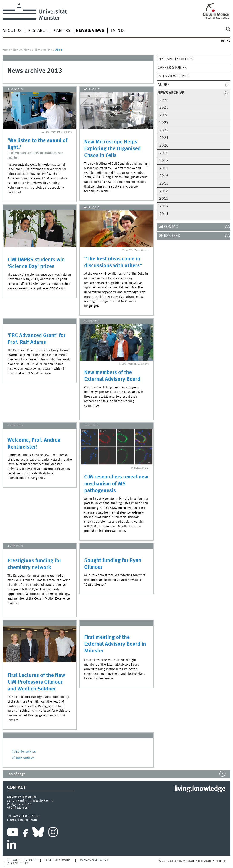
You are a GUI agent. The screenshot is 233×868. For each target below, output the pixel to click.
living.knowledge (200, 789)
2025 (164, 107)
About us (12, 31)
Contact (172, 227)
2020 (164, 145)
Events (118, 31)
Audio (163, 85)
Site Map (13, 860)
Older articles (25, 758)
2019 (164, 153)
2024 (164, 115)
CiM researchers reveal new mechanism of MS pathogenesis (116, 484)
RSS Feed (172, 236)
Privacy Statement (94, 860)
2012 (164, 206)
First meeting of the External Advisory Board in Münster (115, 644)
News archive (43, 50)
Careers (62, 31)
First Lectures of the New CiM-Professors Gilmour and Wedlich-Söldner (36, 682)
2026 (164, 100)
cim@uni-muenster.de (22, 820)
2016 (164, 176)
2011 (164, 214)
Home (6, 50)
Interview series (174, 76)
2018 (164, 161)
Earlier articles (26, 752)
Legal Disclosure (58, 860)
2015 (164, 183)
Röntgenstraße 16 (19, 804)
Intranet (31, 860)
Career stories (172, 68)
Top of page (16, 774)
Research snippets (175, 59)
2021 (164, 138)
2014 (164, 191)
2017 (164, 168)
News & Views (22, 50)
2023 (164, 123)
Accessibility (18, 864)
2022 (164, 130)
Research (38, 31)
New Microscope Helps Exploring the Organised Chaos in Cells (112, 149)
